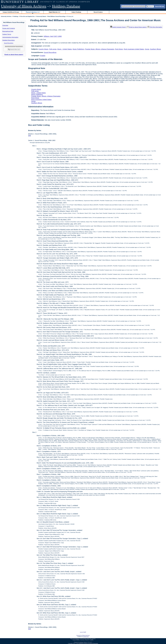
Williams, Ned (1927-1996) (53, 36)
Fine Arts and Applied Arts (28, 16)
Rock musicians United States (134, 49)
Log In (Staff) (83, 632)
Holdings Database (66, 6)
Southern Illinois (155, 49)
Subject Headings (76, 12)
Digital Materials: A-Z (54, 12)
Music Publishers (78, 49)
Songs (147, 49)
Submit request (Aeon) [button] (118, 27)
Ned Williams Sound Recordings (57, 16)
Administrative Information (10, 37)
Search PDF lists (160, 6)
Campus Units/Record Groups (11, 12)
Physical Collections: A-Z (33, 12)
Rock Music (119, 49)
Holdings (16, 16)
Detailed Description (9, 40)
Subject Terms (7, 34)
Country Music (43, 49)
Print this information (155, 27)
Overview (5, 25)
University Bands (41, 16)
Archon (82, 642)
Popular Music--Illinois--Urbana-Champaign (100, 49)
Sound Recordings (9, 43)
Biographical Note (8, 31)
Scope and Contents (9, 28)
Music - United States (65, 49)
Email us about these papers (14, 54)
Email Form (86, 637)
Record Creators (98, 12)
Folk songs (53, 49)
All (29, 136)
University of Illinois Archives (24, 6)
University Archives (6, 16)
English (43, 56)
